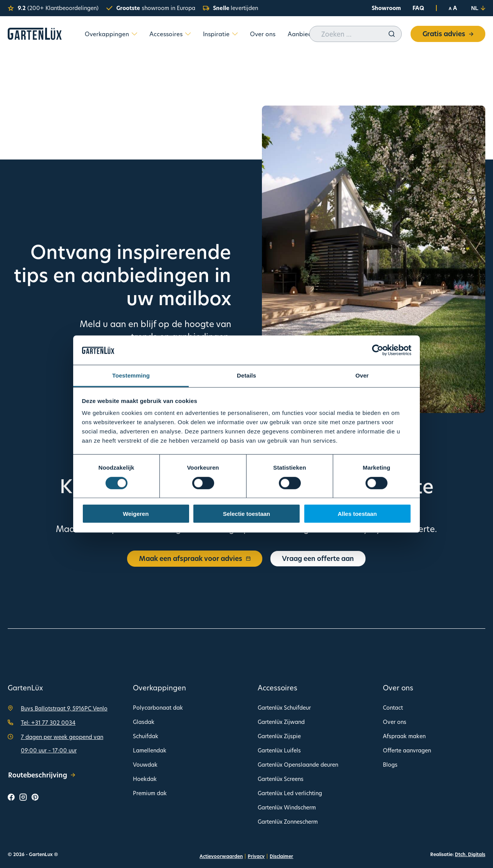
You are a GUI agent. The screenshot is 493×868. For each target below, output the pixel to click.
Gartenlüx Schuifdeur (284, 708)
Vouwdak (145, 765)
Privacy (256, 856)
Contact (393, 708)
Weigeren (136, 514)
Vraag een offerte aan (318, 558)
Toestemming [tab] (131, 375)
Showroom (386, 8)
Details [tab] (246, 375)
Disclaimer (281, 856)
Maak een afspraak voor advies (195, 558)
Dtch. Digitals (470, 854)
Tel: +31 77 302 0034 (48, 723)
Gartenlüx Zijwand (281, 722)
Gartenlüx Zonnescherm (288, 822)
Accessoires (166, 34)
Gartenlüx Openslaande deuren (298, 765)
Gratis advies (448, 34)
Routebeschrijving (42, 775)
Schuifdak (146, 736)
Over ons (263, 34)
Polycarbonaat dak (158, 708)
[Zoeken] (392, 34)
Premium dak (150, 793)
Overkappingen (107, 34)
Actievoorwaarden (221, 856)
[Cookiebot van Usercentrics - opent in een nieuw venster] (378, 350)
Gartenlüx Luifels (279, 750)
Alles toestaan (357, 514)
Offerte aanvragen (407, 750)
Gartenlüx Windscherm (287, 807)
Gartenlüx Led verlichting (290, 793)
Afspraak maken (404, 736)
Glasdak (144, 722)
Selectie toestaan (247, 514)
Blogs (390, 765)
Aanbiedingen (308, 34)
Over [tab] (362, 375)
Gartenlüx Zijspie (279, 736)
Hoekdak (145, 779)
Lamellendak (150, 750)
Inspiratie (216, 34)
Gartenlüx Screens (281, 779)
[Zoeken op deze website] (355, 34)
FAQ (418, 8)
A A (453, 8)
